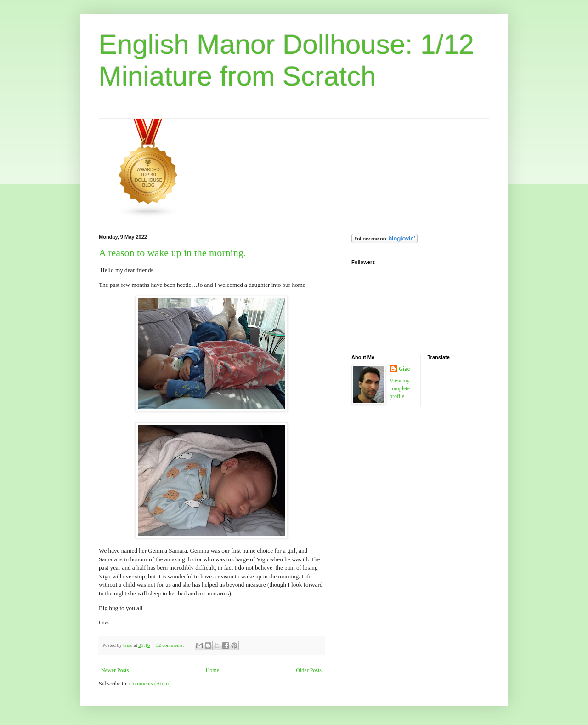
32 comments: (171, 645)
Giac (404, 369)
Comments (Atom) (150, 684)
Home (212, 670)
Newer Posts (115, 670)
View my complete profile (400, 388)
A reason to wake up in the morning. (172, 253)
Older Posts (309, 670)
